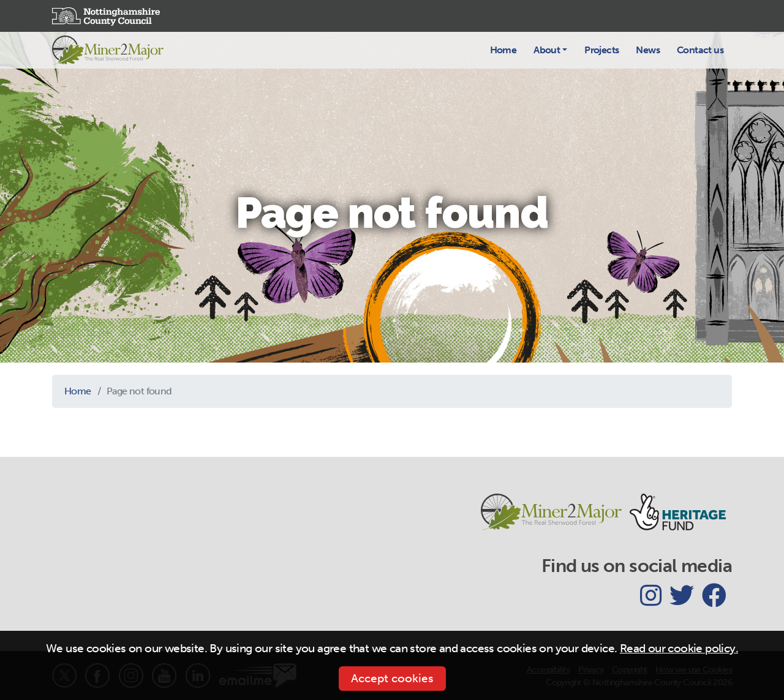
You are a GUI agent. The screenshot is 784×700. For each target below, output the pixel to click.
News (648, 50)
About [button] (547, 50)
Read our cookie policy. (679, 648)
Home (503, 50)
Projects (601, 50)
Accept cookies (392, 678)
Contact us (700, 50)
